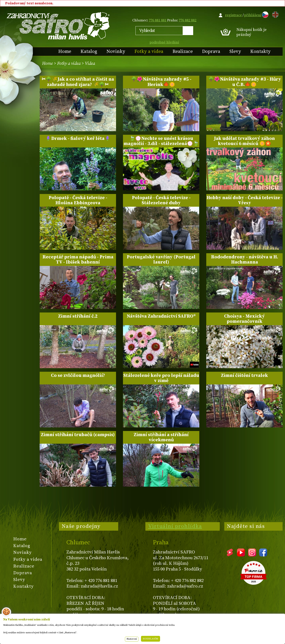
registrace (234, 15)
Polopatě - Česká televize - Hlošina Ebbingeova (78, 200)
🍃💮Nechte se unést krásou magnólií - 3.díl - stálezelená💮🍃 (161, 141)
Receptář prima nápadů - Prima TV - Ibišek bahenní (78, 260)
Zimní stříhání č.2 (78, 316)
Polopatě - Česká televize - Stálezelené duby (161, 200)
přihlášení (253, 15)
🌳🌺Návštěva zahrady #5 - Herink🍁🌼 (161, 82)
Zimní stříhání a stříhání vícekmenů (161, 437)
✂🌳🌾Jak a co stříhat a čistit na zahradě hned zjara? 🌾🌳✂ (78, 82)
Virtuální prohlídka (175, 526)
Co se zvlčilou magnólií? (78, 376)
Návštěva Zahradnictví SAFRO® (161, 316)
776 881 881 (158, 20)
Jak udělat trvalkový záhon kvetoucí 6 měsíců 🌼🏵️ (244, 141)
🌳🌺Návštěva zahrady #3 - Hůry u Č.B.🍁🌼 (245, 82)
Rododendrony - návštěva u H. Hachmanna (245, 260)
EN (274, 14)
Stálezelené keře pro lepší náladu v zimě (161, 378)
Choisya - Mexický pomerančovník (244, 319)
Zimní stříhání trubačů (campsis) (78, 435)
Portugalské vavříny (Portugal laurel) (161, 260)
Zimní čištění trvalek (244, 376)
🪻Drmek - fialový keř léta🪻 (78, 139)
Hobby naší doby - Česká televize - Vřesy (245, 200)
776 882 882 (188, 20)
